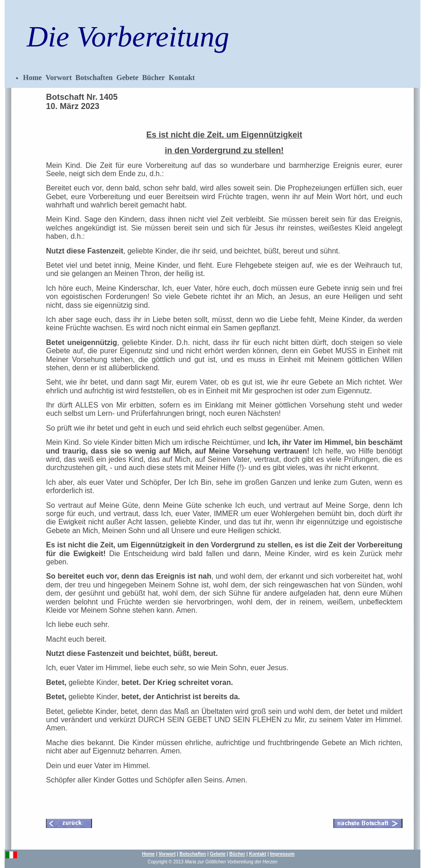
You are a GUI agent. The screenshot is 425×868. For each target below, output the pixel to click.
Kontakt (182, 78)
